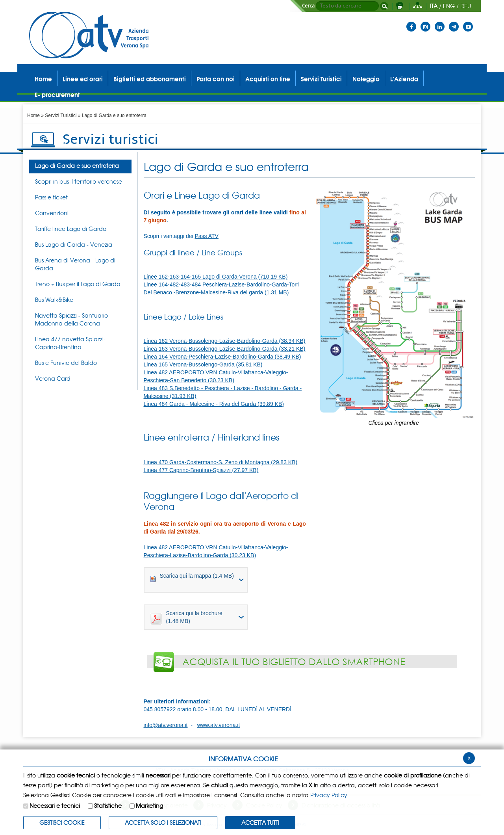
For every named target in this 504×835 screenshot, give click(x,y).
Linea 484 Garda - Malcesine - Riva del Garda (214, 404)
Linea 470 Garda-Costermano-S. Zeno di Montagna (221, 462)
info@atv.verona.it (166, 725)
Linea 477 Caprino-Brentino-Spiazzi (201, 470)
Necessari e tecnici (55, 805)
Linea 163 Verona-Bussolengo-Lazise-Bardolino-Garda (225, 349)
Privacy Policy (329, 795)
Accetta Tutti (260, 822)
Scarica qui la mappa (192, 577)
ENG (449, 6)
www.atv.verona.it (219, 725)
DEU (466, 6)
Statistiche (108, 805)
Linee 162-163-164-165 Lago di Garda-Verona (216, 277)
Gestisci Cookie (62, 822)
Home (33, 115)
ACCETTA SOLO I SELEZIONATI (163, 822)
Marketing (149, 805)
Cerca (308, 6)
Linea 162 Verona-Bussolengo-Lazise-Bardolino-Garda (225, 341)
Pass (206, 236)
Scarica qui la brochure (186, 617)
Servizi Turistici (61, 115)
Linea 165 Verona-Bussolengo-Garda (203, 364)
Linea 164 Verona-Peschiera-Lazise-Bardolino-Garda (222, 357)
